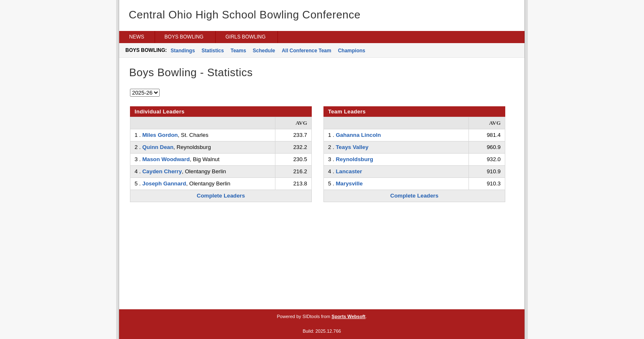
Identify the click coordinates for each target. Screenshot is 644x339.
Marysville (349, 184)
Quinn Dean (158, 147)
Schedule (264, 51)
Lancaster (349, 171)
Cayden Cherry (162, 171)
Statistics (213, 51)
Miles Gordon (160, 135)
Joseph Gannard (164, 184)
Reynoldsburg (354, 159)
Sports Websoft (348, 316)
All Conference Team (306, 51)
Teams (238, 51)
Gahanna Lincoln (358, 135)
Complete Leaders (221, 196)
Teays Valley (352, 147)
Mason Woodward (166, 159)
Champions (352, 51)
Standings (183, 51)
